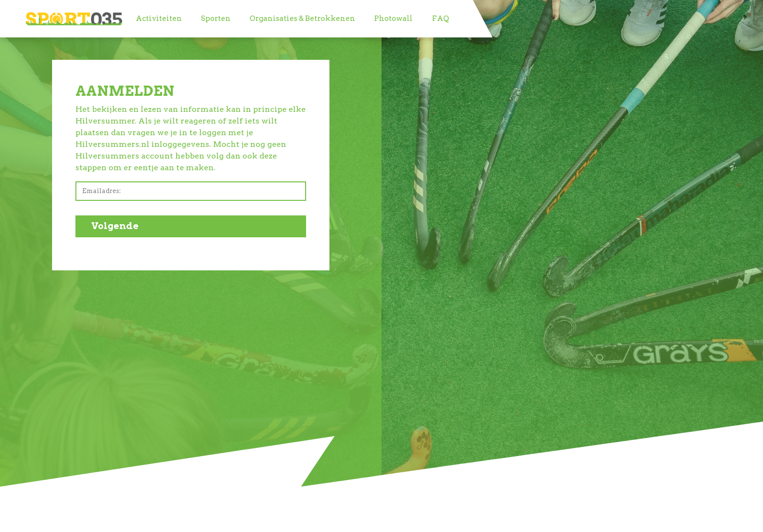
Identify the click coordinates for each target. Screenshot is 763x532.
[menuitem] (159, 19)
